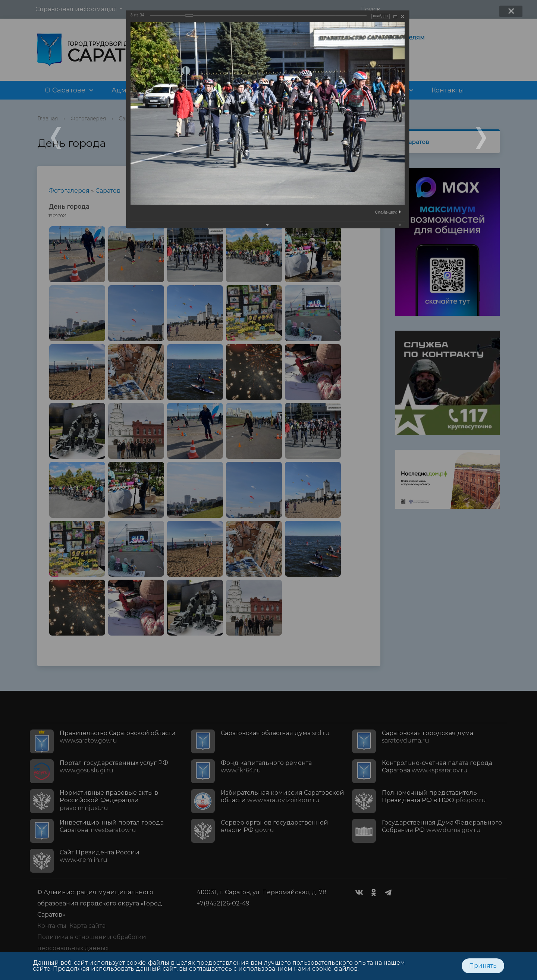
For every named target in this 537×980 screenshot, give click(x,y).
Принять (483, 966)
